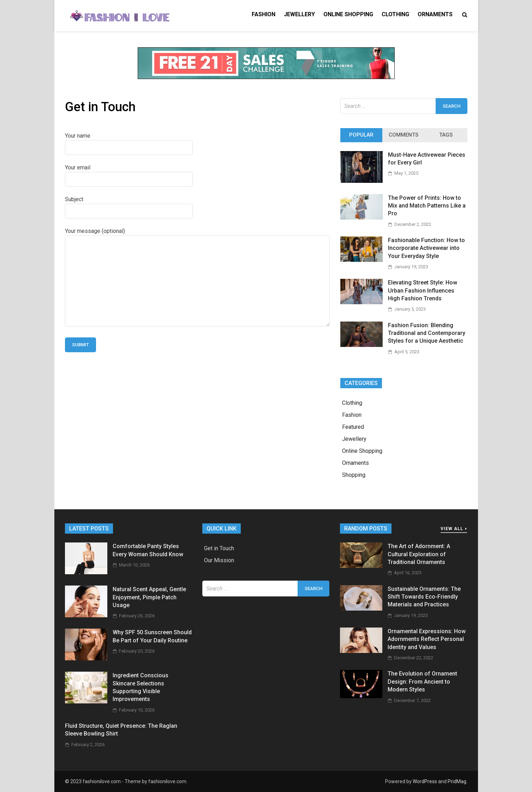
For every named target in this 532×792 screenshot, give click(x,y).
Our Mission (219, 560)
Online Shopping (348, 14)
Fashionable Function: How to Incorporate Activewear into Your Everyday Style (426, 248)
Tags (446, 135)
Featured (353, 427)
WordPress (425, 781)
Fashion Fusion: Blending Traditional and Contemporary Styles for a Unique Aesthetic (427, 333)
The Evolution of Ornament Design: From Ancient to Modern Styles (422, 682)
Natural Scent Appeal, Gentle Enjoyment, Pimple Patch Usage (149, 597)
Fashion (264, 14)
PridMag (457, 781)
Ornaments (435, 14)
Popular (361, 135)
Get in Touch (219, 548)
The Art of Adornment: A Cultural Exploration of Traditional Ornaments (419, 554)
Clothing (395, 14)
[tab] (361, 135)
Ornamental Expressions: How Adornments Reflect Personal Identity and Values (427, 639)
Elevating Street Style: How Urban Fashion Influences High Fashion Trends (423, 290)
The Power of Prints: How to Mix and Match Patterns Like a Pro (427, 206)
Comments (404, 135)
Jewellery (299, 14)
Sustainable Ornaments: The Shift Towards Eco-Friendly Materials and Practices (424, 597)
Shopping (354, 475)
